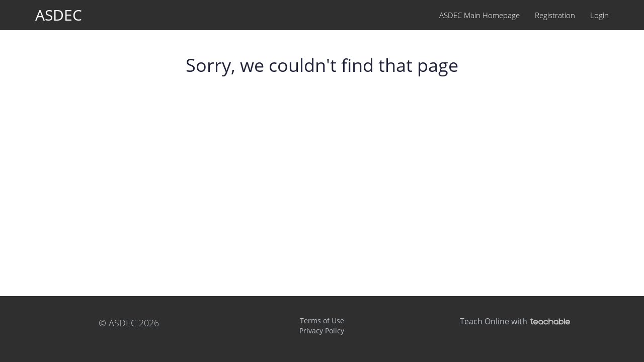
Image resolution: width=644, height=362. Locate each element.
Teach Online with (515, 321)
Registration (555, 15)
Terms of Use (322, 321)
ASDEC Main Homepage (479, 15)
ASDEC (59, 15)
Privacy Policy (322, 331)
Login (599, 15)
